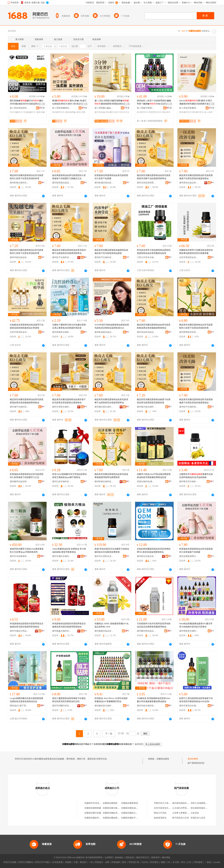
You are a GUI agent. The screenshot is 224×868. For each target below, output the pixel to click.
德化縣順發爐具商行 (200, 808)
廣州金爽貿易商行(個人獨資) (189, 556)
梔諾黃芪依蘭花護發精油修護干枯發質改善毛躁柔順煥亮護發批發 (154, 401)
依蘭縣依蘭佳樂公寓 (112, 808)
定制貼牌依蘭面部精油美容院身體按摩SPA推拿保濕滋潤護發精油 (154, 550)
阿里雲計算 (134, 862)
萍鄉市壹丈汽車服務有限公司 (167, 803)
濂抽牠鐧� (71, 112)
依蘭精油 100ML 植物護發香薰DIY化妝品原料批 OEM (112, 625)
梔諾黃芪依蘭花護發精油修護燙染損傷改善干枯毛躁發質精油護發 (111, 252)
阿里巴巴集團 (10, 862)
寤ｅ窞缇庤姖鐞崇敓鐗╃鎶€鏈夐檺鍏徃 (19, 108)
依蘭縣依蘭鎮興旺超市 (113, 818)
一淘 (90, 862)
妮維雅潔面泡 (160, 818)
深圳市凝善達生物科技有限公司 (169, 808)
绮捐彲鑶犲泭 (29, 112)
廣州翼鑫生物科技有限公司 (62, 631)
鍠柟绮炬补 (142, 112)
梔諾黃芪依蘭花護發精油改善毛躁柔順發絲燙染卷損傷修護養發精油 (154, 326)
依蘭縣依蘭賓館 (110, 803)
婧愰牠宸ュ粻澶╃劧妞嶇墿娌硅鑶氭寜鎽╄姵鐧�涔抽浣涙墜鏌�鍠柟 (154, 102)
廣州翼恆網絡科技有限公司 (185, 803)
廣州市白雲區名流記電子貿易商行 (104, 556)
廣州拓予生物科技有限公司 (62, 257)
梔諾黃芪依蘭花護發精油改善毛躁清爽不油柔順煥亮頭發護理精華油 (69, 252)
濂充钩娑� (100, 112)
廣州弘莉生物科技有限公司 (62, 482)
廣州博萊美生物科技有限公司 (189, 631)
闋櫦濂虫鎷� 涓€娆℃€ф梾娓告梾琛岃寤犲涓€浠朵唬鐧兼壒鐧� (69, 102)
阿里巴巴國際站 (26, 862)
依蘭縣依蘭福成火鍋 (131, 808)
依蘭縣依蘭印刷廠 (93, 813)
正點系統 (195, 813)
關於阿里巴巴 (143, 858)
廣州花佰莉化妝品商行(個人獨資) (146, 332)
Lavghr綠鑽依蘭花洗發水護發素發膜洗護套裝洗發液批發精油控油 (27, 700)
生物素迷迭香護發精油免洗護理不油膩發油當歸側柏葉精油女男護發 (27, 326)
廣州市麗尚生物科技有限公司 (62, 556)
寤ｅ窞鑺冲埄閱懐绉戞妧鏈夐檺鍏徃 (146, 108)
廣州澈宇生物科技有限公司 (19, 407)
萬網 (163, 862)
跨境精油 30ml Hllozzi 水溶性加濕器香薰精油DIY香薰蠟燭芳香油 (111, 700)
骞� (42, 108)
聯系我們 (155, 858)
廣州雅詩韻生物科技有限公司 (104, 407)
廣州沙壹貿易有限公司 (146, 183)
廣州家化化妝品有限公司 (146, 556)
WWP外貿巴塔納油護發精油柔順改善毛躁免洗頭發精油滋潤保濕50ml (112, 326)
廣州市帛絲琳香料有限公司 (19, 556)
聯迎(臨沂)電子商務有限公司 (19, 706)
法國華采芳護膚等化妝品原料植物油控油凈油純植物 (196, 476)
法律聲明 (109, 858)
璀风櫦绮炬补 (58, 112)
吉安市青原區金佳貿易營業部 (189, 257)
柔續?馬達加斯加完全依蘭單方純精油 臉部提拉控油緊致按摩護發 (112, 550)
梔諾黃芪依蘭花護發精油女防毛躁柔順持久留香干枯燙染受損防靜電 (27, 177)
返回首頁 (139, 744)
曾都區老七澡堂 (198, 818)
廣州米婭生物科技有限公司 (146, 706)
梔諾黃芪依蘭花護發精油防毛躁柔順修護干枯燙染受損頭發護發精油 (196, 177)
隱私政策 (130, 858)
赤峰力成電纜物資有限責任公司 (205, 803)
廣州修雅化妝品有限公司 (104, 631)
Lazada (217, 862)
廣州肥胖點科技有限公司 (189, 332)
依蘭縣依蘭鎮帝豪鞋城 (95, 818)
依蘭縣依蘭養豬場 (129, 803)
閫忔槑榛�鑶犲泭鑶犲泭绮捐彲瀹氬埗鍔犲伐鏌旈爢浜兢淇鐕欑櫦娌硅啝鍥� (27, 102)
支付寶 (176, 862)
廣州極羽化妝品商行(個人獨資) (19, 482)
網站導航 (166, 858)
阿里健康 (198, 862)
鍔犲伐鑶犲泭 (16, 112)
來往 (183, 862)
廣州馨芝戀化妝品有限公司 (146, 631)
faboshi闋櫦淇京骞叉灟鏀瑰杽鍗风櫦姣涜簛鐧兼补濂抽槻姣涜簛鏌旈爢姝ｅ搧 (196, 102)
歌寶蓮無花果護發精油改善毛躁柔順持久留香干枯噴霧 (111, 177)
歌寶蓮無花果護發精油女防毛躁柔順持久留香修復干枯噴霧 (196, 550)
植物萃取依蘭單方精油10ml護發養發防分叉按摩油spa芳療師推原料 (27, 550)
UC (169, 862)
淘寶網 (68, 862)
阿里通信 (154, 862)
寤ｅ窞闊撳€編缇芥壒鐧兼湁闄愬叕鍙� (104, 108)
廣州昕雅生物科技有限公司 (19, 183)
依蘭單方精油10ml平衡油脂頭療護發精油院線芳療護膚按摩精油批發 (154, 476)
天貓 (76, 862)
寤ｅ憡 (42, 104)
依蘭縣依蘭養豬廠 (93, 808)
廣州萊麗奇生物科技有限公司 (62, 332)
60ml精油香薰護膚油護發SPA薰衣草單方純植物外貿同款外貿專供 (196, 625)
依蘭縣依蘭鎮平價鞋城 (132, 818)
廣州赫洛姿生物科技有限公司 (104, 706)
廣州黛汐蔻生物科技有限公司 (146, 407)
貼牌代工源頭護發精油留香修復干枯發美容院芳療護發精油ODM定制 (196, 700)
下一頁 (109, 734)
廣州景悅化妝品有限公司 (189, 183)
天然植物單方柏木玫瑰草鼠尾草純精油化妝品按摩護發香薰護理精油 (154, 625)
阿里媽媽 (116, 862)
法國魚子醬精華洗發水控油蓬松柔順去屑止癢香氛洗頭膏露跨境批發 (69, 326)
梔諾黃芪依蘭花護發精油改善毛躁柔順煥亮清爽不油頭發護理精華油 (154, 177)
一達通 (208, 862)
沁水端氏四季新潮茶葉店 (184, 808)
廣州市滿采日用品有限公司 (19, 631)
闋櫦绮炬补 (198, 112)
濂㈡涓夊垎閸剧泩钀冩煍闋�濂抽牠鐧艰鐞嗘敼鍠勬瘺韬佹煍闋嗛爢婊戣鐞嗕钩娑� (112, 102)
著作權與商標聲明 (94, 858)
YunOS (145, 862)
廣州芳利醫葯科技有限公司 (62, 706)
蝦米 (124, 862)
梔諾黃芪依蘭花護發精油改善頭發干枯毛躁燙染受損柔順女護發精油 (69, 401)
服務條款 (119, 858)
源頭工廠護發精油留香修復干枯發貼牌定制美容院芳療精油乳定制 (69, 700)
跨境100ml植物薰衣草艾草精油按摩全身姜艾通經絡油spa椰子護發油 (70, 476)
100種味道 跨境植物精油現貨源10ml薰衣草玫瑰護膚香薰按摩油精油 (153, 700)
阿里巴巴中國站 (43, 862)
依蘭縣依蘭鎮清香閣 (112, 813)
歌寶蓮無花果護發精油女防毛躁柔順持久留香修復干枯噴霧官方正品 (27, 476)
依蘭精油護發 (163, 759)
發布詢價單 (193, 759)
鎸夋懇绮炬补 (155, 112)
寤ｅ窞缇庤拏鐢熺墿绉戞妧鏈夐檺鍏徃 (189, 108)
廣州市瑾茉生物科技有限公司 (62, 407)
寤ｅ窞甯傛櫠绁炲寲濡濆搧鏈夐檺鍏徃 (62, 108)
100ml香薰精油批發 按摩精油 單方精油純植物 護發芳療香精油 (69, 550)
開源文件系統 (160, 813)
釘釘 (190, 862)
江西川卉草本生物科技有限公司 (146, 257)
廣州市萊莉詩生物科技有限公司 (189, 706)
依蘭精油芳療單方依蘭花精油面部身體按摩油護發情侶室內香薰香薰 (196, 252)
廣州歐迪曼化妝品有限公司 (104, 332)
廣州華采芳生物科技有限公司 (189, 482)
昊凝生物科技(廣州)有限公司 (146, 482)
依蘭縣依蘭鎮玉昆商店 (132, 813)
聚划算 (83, 862)
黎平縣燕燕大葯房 (181, 818)
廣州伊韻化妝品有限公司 (19, 257)
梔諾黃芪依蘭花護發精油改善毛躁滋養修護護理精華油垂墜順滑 (111, 476)
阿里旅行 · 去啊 (102, 862)
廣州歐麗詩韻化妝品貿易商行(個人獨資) (104, 183)
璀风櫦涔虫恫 (112, 112)
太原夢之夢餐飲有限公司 (184, 813)
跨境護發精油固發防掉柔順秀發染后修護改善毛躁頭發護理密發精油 (27, 625)
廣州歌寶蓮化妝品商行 (62, 183)
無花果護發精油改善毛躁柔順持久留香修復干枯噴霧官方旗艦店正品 (69, 177)
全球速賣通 (57, 862)
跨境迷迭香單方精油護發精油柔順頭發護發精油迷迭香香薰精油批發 (154, 252)
